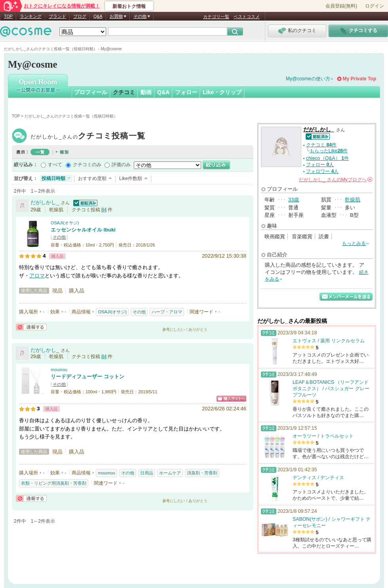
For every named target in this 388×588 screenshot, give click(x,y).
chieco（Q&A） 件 (327, 158)
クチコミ (124, 92)
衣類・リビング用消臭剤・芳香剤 (54, 483)
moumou (59, 370)
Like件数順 (131, 178)
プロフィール (91, 92)
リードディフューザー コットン (87, 377)
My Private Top (359, 79)
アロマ (37, 276)
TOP (8, 16)
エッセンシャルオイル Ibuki (83, 230)
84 (104, 210)
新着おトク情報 (129, 6)
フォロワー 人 (322, 171)
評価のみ (121, 165)
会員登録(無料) (341, 6)
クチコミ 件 (321, 145)
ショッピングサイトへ (231, 399)
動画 (146, 92)
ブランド (57, 16)
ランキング (31, 16)
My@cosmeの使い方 (308, 79)
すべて (55, 165)
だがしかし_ (88, 137)
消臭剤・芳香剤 (202, 473)
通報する (31, 327)
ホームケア (170, 473)
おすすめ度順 (92, 178)
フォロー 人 (320, 165)
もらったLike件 (329, 151)
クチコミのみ (87, 165)
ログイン (375, 6)
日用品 (147, 473)
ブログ (80, 16)
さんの (336, 180)
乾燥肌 (353, 200)
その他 (59, 237)
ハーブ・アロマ (167, 312)
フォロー (186, 92)
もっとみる (354, 243)
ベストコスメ (247, 17)
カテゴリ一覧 (216, 17)
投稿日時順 (53, 178)
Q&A (98, 16)
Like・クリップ (222, 92)
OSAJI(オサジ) (65, 223)
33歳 (294, 200)
